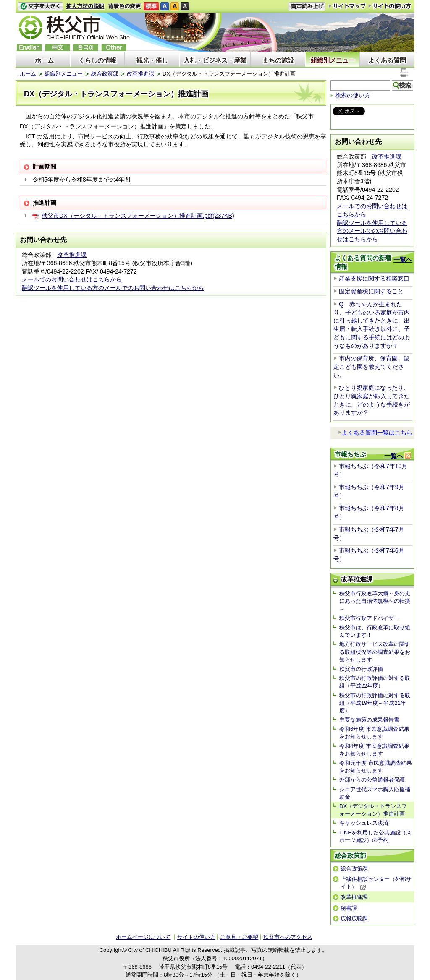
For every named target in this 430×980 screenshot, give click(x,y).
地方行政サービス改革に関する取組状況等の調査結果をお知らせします (375, 652)
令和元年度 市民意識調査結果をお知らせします (376, 767)
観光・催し (152, 60)
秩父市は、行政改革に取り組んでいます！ (375, 631)
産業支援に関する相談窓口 (374, 279)
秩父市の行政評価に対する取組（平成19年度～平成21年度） (375, 703)
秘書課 (349, 908)
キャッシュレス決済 (364, 823)
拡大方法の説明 (85, 7)
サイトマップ (347, 6)
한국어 (86, 48)
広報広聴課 (354, 919)
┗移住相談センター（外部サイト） (376, 883)
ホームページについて (143, 937)
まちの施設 (278, 60)
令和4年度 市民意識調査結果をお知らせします (374, 750)
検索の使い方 (353, 95)
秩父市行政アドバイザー (369, 618)
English (29, 48)
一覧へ (403, 259)
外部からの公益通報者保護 (372, 780)
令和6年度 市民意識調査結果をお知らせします (374, 733)
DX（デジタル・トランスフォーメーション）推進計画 (373, 810)
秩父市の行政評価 (361, 669)
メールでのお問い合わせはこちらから (72, 279)
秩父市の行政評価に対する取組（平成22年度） (375, 682)
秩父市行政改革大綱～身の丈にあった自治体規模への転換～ (375, 601)
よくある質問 (387, 60)
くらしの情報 (97, 60)
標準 (151, 7)
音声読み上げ (307, 7)
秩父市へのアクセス (288, 937)
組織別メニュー (333, 60)
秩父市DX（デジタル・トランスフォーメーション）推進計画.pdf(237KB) (138, 216)
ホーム (44, 60)
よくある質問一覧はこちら (375, 433)
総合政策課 (354, 869)
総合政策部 (105, 74)
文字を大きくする (40, 7)
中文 (58, 48)
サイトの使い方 (390, 6)
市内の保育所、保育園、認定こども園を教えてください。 (371, 366)
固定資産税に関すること (371, 291)
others (114, 48)
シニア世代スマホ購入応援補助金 (375, 793)
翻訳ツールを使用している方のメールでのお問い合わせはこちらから (113, 288)
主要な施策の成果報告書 (369, 720)
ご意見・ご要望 (239, 937)
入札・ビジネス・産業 (215, 60)
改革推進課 (140, 74)
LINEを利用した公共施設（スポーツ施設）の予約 (375, 836)
